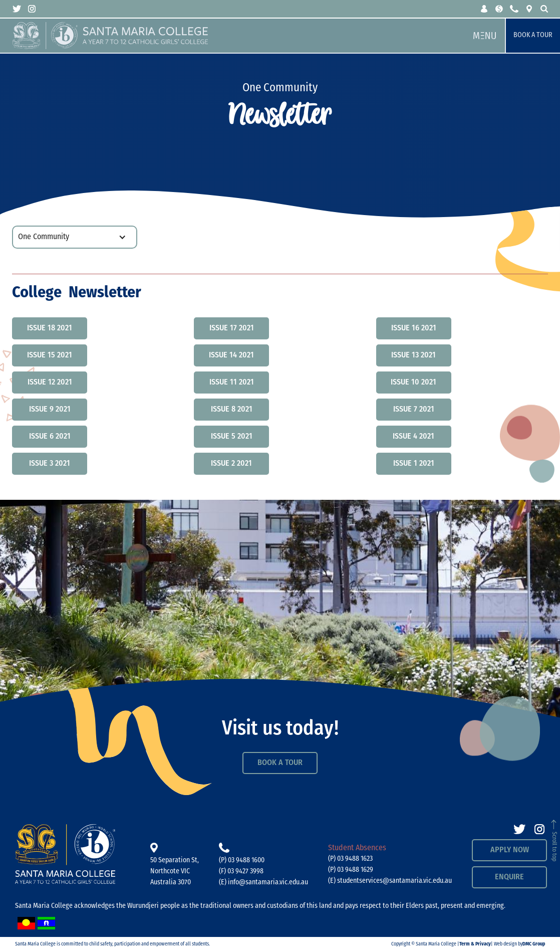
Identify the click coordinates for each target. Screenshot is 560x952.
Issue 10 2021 (413, 383)
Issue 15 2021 (50, 355)
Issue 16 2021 (414, 328)
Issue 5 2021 (232, 437)
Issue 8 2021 (232, 410)
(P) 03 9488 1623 (350, 859)
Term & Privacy (475, 944)
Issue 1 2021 (414, 464)
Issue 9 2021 (50, 410)
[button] (485, 9)
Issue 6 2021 (50, 437)
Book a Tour (533, 35)
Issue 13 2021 (413, 355)
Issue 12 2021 (50, 383)
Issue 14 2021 (231, 355)
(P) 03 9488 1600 (242, 861)
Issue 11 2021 (232, 383)
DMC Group (534, 944)
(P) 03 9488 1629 (351, 870)
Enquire (509, 877)
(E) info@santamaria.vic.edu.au (263, 883)
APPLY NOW (510, 850)
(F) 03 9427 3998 (241, 872)
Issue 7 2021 (414, 410)
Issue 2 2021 (231, 464)
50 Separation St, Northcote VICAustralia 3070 (175, 872)
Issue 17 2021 (232, 328)
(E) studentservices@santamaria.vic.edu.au (390, 881)
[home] (238, 36)
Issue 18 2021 (50, 328)
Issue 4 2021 (413, 437)
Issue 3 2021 (50, 464)
